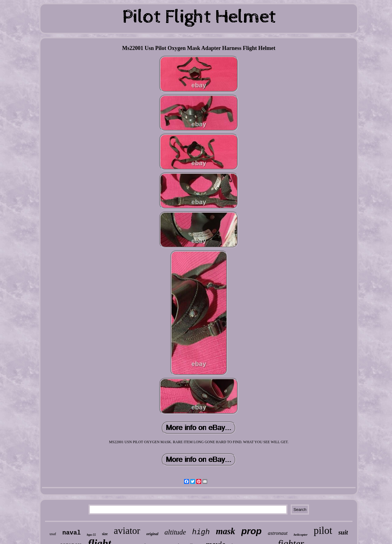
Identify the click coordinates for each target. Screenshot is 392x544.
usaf (53, 534)
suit (343, 532)
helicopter (301, 534)
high (201, 532)
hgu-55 (91, 535)
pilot (323, 531)
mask (226, 531)
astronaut (278, 533)
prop (252, 531)
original (152, 534)
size (105, 534)
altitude (175, 532)
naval (71, 533)
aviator (127, 531)
